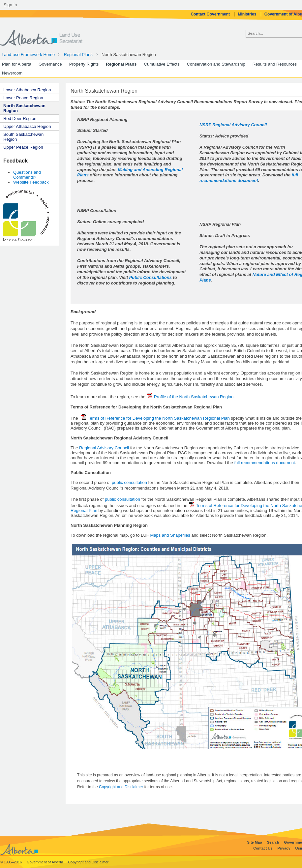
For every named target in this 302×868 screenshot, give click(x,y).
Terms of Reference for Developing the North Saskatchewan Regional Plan (155, 418)
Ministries (247, 14)
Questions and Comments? (27, 175)
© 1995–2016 (11, 862)
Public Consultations (151, 277)
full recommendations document (249, 178)
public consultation (129, 482)
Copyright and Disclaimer (121, 787)
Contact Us (263, 848)
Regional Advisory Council (105, 448)
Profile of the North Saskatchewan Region (190, 397)
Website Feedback (31, 182)
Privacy (284, 848)
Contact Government (211, 14)
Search (274, 842)
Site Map (255, 842)
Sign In (10, 5)
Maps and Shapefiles (170, 535)
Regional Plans (78, 55)
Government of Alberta (45, 862)
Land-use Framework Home (28, 55)
